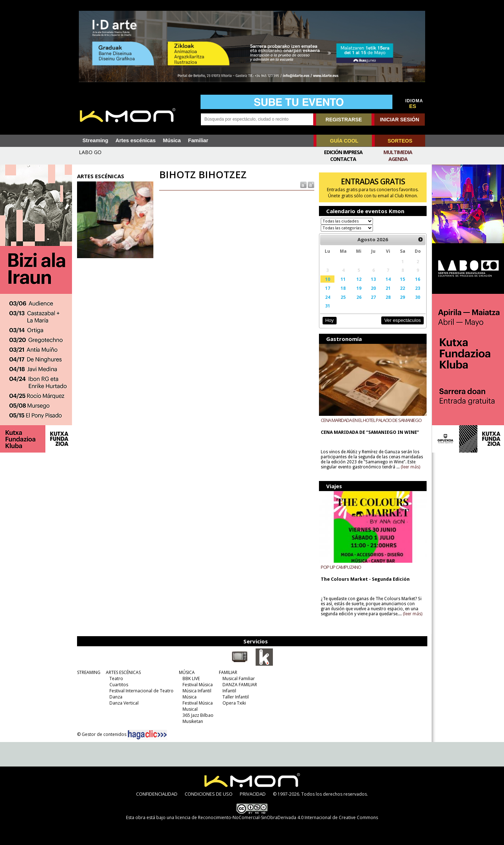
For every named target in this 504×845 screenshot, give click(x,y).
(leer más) (410, 467)
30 (418, 297)
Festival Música (198, 685)
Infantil (229, 691)
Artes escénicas (136, 140)
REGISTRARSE (344, 120)
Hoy (329, 320)
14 (388, 279)
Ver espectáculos (402, 320)
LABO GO (90, 152)
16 (418, 279)
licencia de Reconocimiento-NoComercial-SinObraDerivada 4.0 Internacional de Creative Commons (277, 817)
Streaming (95, 140)
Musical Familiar (239, 678)
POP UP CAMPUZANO (341, 567)
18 (343, 288)
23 (418, 288)
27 (373, 297)
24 (328, 297)
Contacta (343, 159)
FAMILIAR (228, 672)
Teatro (116, 678)
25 (343, 297)
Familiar (198, 140)
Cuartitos (119, 685)
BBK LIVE (191, 678)
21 (388, 288)
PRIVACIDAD (253, 794)
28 (388, 297)
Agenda (398, 159)
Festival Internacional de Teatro (141, 691)
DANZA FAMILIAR (240, 685)
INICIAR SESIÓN (399, 120)
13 (373, 279)
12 (359, 279)
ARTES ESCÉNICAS (123, 672)
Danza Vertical (124, 703)
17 (328, 288)
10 (328, 279)
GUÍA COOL (344, 141)
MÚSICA (187, 672)
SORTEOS (400, 141)
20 (373, 288)
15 (402, 279)
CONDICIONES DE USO (209, 794)
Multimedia (398, 152)
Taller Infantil (236, 697)
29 (402, 297)
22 (402, 288)
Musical (190, 709)
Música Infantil (197, 691)
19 (359, 288)
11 (343, 279)
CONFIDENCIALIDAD (157, 794)
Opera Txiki (234, 703)
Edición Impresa (343, 152)
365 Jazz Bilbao (198, 715)
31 (328, 306)
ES (413, 106)
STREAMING (89, 672)
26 (359, 297)
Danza (116, 697)
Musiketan (193, 721)
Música (172, 140)
